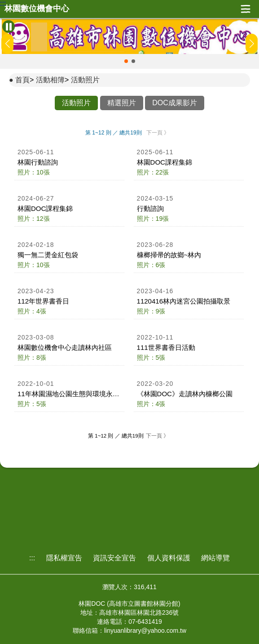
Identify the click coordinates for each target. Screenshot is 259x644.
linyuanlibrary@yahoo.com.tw (145, 631)
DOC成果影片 (175, 103)
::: (3, 4)
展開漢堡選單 (246, 9)
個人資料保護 (169, 558)
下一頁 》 (158, 133)
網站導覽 (215, 558)
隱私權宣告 (64, 558)
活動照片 (85, 80)
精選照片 (122, 103)
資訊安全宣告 (114, 558)
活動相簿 (50, 80)
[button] (126, 61)
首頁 (22, 80)
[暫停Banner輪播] (9, 27)
